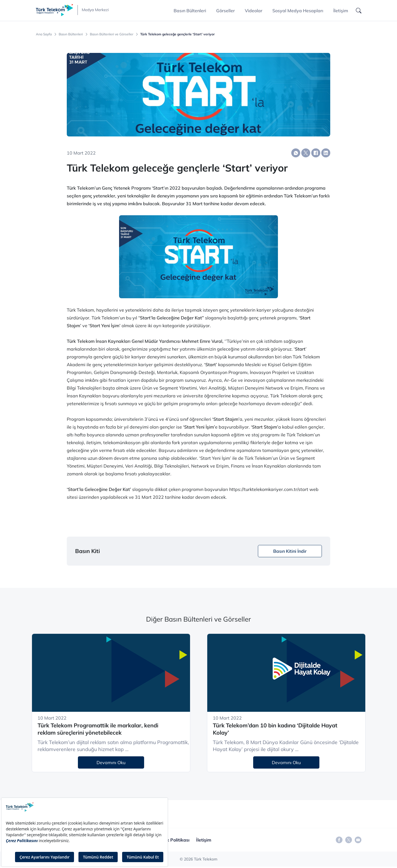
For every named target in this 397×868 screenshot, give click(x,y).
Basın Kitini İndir (290, 551)
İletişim (341, 11)
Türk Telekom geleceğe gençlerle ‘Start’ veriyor (177, 34)
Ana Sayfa (44, 34)
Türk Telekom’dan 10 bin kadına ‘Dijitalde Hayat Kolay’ (275, 729)
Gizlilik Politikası (172, 840)
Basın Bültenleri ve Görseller (112, 34)
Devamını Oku (111, 762)
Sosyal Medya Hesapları (298, 11)
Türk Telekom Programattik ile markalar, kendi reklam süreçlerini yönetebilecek (98, 729)
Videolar (254, 11)
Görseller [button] (225, 11)
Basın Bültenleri (71, 34)
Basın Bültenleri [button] (190, 11)
